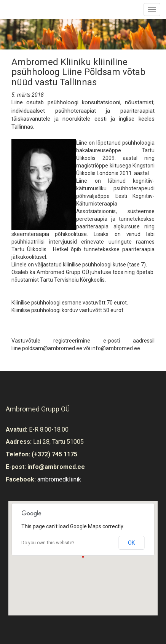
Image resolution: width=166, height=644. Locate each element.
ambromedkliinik (59, 479)
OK (131, 543)
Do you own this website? (48, 543)
